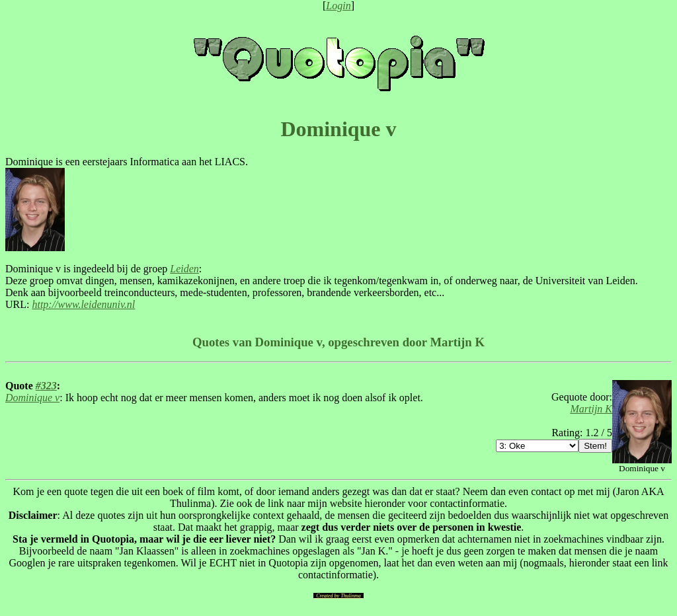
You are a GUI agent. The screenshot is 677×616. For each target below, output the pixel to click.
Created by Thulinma (338, 596)
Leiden (184, 269)
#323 (46, 386)
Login (338, 6)
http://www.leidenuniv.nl (83, 304)
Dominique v (32, 398)
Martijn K (591, 409)
